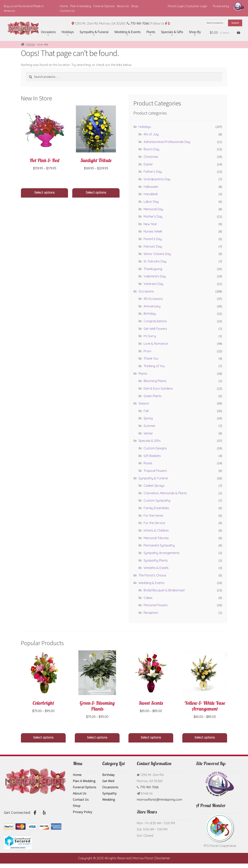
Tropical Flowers (155, 471)
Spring (148, 418)
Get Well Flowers (155, 329)
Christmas (151, 157)
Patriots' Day (153, 246)
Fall (146, 411)
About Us (123, 6)
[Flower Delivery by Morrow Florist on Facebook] (35, 813)
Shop (135, 6)
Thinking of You (154, 366)
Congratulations (155, 321)
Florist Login (176, 6)
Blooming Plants (155, 381)
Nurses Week (153, 231)
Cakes (148, 598)
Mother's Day (153, 216)
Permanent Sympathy (159, 545)
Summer (149, 426)
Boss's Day (151, 149)
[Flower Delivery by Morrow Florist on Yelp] (44, 813)
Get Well (108, 781)
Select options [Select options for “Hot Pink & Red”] (44, 192)
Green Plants (153, 396)
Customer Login (197, 6)
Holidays (145, 127)
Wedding (109, 800)
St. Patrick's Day (155, 261)
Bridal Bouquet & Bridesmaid (164, 590)
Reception (151, 613)
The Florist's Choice (152, 575)
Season (144, 403)
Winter (148, 433)
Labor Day (151, 202)
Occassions (110, 787)
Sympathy (109, 793)
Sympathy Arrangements (162, 553)
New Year (150, 224)
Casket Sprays (154, 486)
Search (235, 23)
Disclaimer (163, 858)
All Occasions (153, 299)
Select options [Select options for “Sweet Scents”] (151, 737)
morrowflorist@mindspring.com (159, 800)
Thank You (151, 358)
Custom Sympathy (157, 500)
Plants (143, 374)
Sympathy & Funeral (153, 478)
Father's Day (153, 172)
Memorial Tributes (156, 538)
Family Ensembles (156, 508)
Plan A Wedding (81, 6)
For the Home (153, 516)
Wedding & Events (152, 583)
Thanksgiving (153, 269)
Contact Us (67, 11)
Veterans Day (153, 284)
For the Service (154, 523)
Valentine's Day (155, 276)
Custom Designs (155, 448)
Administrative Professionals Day (167, 142)
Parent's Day (153, 239)
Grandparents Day (157, 179)
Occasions (146, 291)
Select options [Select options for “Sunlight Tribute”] (96, 192)
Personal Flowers (156, 605)
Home (64, 6)
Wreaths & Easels (156, 568)
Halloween (151, 187)
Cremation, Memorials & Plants (165, 493)
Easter (148, 164)
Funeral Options (104, 6)
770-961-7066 (140, 23)
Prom (147, 351)
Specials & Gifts (150, 441)
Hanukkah (151, 194)
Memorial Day (153, 209)
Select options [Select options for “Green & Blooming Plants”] (97, 737)
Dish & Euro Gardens (158, 388)
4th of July (151, 134)
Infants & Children (156, 530)
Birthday (150, 314)
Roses (148, 463)
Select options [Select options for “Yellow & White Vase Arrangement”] (205, 737)
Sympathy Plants (156, 560)
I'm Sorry (150, 336)
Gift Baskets (152, 456)
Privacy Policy (83, 812)
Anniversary (152, 306)
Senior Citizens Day (157, 254)
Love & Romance (156, 344)
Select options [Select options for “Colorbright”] (43, 737)
